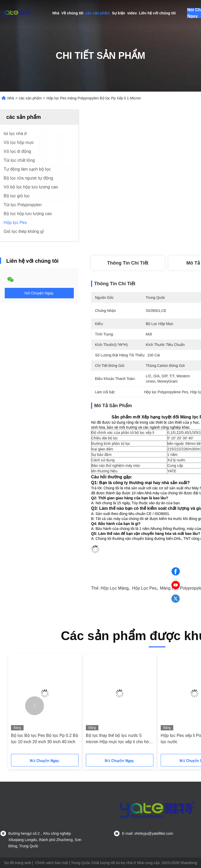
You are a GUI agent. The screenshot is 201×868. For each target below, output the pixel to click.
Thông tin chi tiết (128, 263)
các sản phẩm (98, 13)
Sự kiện (119, 13)
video (132, 13)
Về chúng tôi (72, 13)
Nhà (56, 13)
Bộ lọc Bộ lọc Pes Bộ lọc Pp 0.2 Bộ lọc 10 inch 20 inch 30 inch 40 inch (45, 739)
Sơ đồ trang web (18, 863)
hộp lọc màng (115, 588)
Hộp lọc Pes (144, 588)
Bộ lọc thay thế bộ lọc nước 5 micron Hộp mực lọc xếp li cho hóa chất (118, 739)
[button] (35, 706)
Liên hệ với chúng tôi (157, 13)
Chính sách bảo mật (52, 863)
